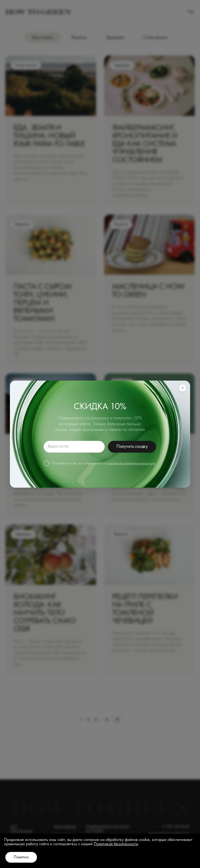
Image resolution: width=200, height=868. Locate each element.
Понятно (21, 857)
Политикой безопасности (116, 844)
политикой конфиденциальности (131, 463)
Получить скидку (132, 446)
